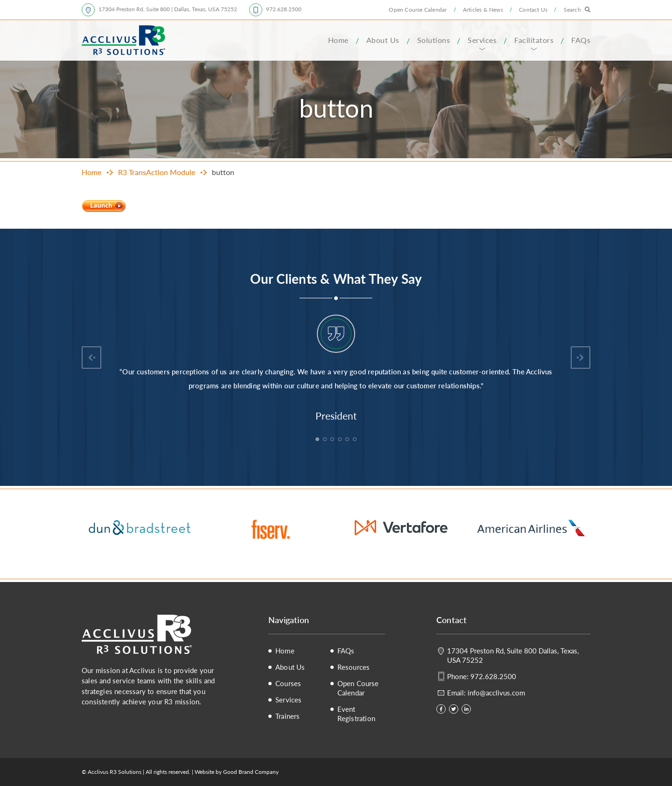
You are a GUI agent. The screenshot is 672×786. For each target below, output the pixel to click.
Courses (288, 683)
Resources (354, 667)
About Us (383, 40)
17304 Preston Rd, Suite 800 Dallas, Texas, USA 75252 (513, 655)
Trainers (288, 716)
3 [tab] (333, 440)
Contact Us (533, 10)
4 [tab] (341, 440)
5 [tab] (348, 440)
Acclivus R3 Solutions (123, 40)
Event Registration (356, 714)
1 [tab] (318, 440)
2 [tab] (326, 440)
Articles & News (483, 10)
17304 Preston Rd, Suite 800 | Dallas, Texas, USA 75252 (168, 9)
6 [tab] (356, 440)
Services (482, 40)
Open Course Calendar (418, 10)
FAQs (581, 40)
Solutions (434, 40)
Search (572, 10)
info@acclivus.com (496, 692)
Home (338, 40)
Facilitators (534, 40)
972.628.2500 (284, 9)
